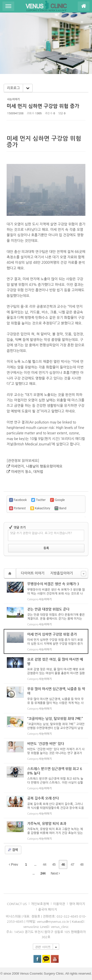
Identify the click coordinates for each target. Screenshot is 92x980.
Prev (13, 864)
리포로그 (13, 88)
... (35, 864)
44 (45, 864)
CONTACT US (17, 904)
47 (72, 864)
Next (55, 873)
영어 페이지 (77, 904)
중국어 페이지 (48, 910)
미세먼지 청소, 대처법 (27, 472)
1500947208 (15, 113)
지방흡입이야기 (62, 573)
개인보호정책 (40, 904)
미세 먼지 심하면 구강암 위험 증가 (43, 106)
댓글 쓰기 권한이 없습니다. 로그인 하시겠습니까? (41, 533)
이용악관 (59, 904)
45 (54, 864)
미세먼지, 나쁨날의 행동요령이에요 (37, 466)
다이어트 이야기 (33, 573)
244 (43, 873)
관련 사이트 (43, 947)
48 (82, 864)
